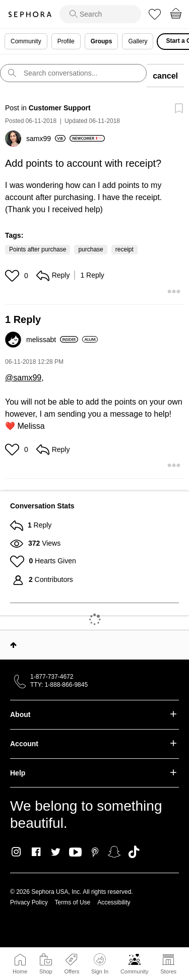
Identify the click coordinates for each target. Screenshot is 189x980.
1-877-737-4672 (52, 677)
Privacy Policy (29, 902)
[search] (100, 14)
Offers (72, 971)
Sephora (30, 14)
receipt (124, 249)
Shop (46, 971)
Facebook (36, 852)
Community (135, 971)
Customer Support (60, 108)
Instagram (16, 852)
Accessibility (114, 902)
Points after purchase (38, 249)
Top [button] (13, 645)
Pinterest (95, 852)
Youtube (75, 853)
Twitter (56, 852)
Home (20, 971)
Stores (168, 971)
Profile (66, 41)
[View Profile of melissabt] (52, 340)
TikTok (134, 852)
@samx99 (23, 378)
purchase (90, 249)
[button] (13, 276)
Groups (102, 41)
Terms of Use (73, 902)
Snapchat (114, 852)
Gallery (138, 41)
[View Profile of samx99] (46, 139)
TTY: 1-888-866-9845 (59, 685)
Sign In (100, 964)
